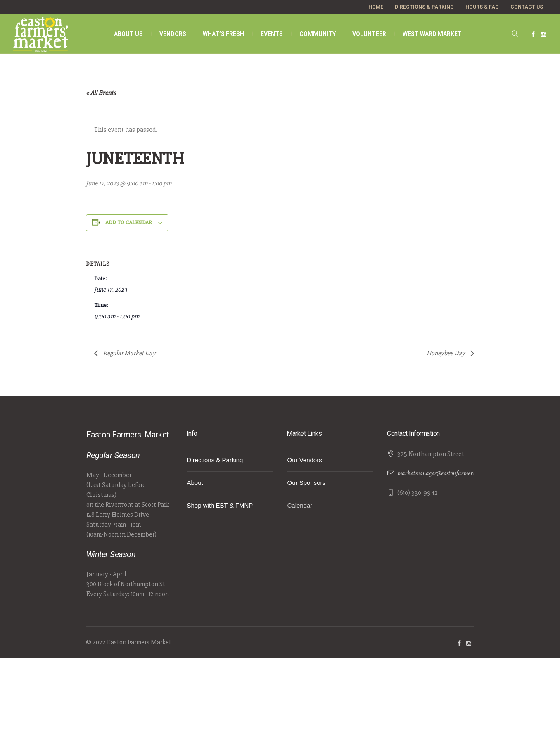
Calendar (300, 505)
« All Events (101, 93)
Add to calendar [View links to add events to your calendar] (129, 222)
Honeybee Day (446, 353)
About (195, 483)
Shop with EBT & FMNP (220, 505)
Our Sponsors (306, 483)
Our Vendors (304, 460)
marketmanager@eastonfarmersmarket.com (450, 473)
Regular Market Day (129, 353)
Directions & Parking (215, 460)
